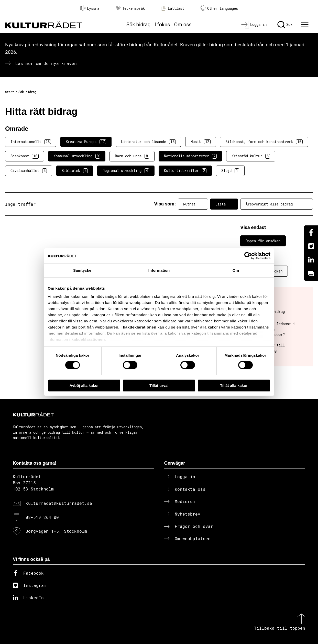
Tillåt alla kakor (234, 385)
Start (10, 92)
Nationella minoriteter (190, 156)
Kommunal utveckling (77, 156)
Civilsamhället (29, 171)
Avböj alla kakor (84, 385)
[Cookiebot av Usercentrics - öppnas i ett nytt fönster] (248, 256)
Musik (201, 142)
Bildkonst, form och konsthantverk (264, 142)
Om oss (183, 25)
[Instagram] (311, 246)
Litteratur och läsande (148, 142)
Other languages (219, 8)
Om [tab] (236, 270)
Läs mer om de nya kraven (46, 63)
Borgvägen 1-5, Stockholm (56, 531)
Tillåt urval (159, 385)
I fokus (162, 25)
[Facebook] (311, 232)
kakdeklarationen (140, 327)
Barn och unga (132, 156)
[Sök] (285, 25)
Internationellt (31, 142)
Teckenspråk (130, 8)
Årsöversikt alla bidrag (277, 204)
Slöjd (230, 171)
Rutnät (193, 204)
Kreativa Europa (86, 142)
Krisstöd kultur (251, 156)
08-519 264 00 (42, 517)
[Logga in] (254, 25)
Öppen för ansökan (263, 241)
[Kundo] (311, 274)
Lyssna (90, 8)
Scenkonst (25, 156)
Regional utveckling (126, 171)
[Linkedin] (311, 260)
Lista (224, 204)
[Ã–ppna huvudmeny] (305, 25)
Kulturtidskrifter (185, 171)
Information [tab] (159, 270)
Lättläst (173, 8)
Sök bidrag (138, 25)
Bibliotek (75, 171)
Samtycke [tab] (82, 270)
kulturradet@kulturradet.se (59, 503)
